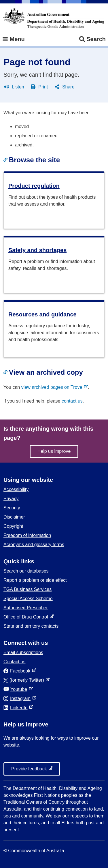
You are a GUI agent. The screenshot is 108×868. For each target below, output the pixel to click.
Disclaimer (14, 517)
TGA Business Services (28, 589)
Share (65, 87)
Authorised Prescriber (26, 608)
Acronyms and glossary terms (34, 545)
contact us (72, 401)
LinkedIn (17, 708)
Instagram (18, 698)
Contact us (14, 662)
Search (92, 39)
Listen (14, 87)
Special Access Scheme (28, 599)
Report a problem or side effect (35, 580)
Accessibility (16, 489)
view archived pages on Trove (53, 387)
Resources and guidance (42, 314)
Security (12, 508)
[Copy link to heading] (6, 160)
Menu (14, 39)
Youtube (16, 689)
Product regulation (34, 186)
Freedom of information (27, 535)
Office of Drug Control (27, 617)
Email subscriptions (23, 653)
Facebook (18, 671)
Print (39, 87)
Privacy (11, 499)
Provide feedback (30, 770)
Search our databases (26, 571)
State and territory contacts (31, 626)
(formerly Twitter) (25, 680)
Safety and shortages (37, 250)
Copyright (13, 526)
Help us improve (54, 451)
